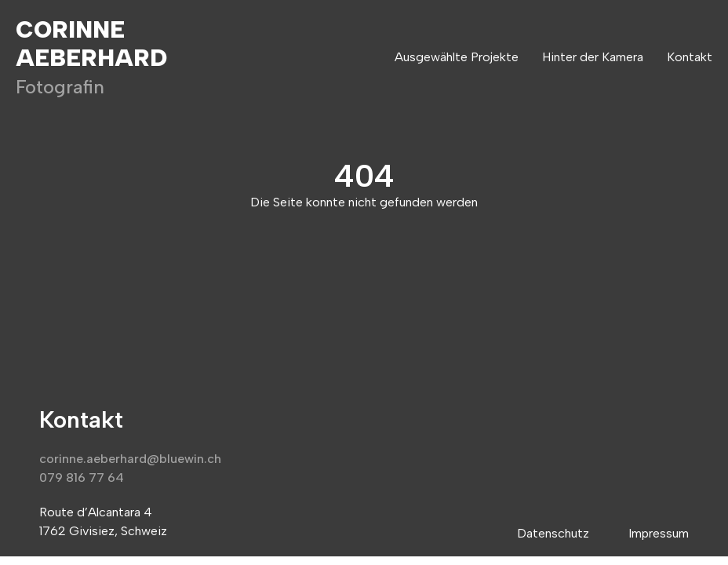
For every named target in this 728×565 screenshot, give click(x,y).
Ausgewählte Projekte (457, 57)
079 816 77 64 (82, 478)
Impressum (659, 533)
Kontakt (690, 57)
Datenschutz (553, 533)
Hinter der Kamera (593, 57)
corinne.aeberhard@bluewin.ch (130, 459)
